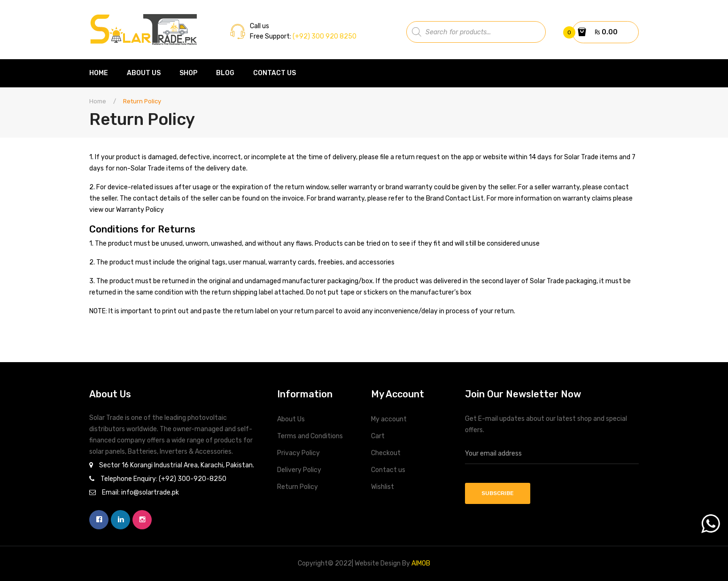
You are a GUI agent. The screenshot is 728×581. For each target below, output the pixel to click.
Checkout (386, 453)
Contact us (388, 470)
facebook (99, 520)
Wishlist (383, 487)
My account (389, 419)
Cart (378, 436)
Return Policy (298, 487)
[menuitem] (103, 73)
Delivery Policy (299, 470)
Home (98, 101)
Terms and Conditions (310, 436)
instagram (142, 520)
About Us (291, 419)
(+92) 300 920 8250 (324, 36)
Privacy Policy (298, 453)
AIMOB (421, 563)
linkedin (120, 520)
